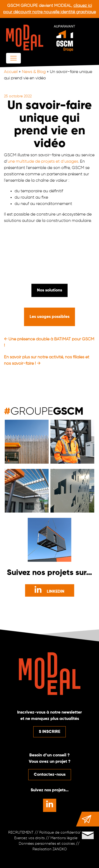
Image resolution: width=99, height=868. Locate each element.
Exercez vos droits (29, 838)
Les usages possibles (49, 317)
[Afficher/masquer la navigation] (13, 58)
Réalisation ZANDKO (50, 849)
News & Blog (34, 72)
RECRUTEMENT (21, 833)
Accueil (11, 72)
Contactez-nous (50, 775)
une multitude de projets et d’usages (43, 162)
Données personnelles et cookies (47, 844)
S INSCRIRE (49, 732)
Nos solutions (49, 290)
